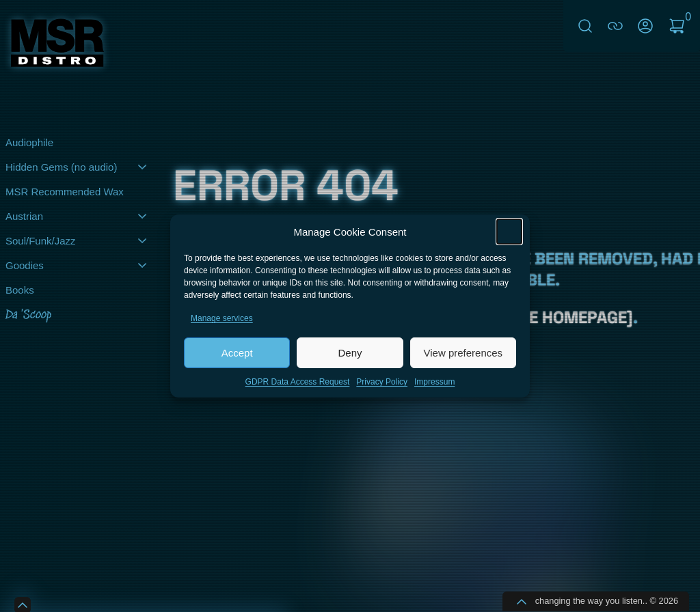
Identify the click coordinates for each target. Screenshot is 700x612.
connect (615, 26)
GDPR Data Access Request (298, 383)
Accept (237, 354)
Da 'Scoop (28, 316)
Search (585, 26)
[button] (509, 233)
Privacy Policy (382, 383)
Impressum (434, 383)
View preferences (463, 354)
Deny (350, 354)
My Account (645, 26)
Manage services (222, 320)
